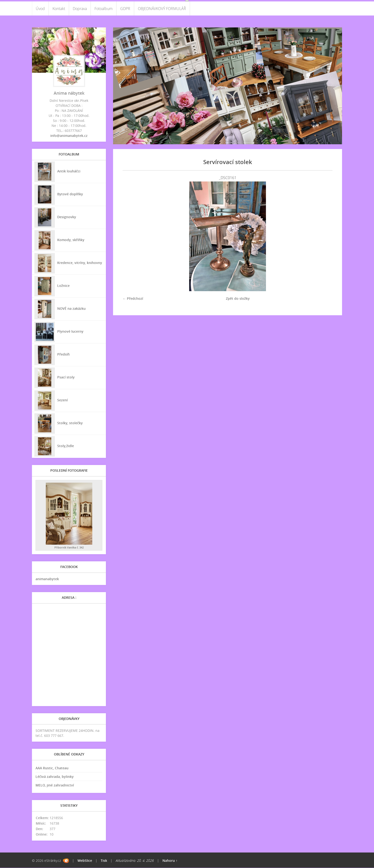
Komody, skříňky (71, 240)
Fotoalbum (104, 9)
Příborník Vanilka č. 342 (69, 548)
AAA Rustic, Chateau (52, 768)
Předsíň (63, 354)
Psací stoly (66, 377)
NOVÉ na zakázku (71, 308)
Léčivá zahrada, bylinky (55, 777)
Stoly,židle (66, 446)
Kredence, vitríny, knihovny (80, 263)
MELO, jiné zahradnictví (55, 785)
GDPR (125, 9)
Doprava (80, 9)
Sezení (62, 400)
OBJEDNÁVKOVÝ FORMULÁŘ (162, 9)
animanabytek (47, 579)
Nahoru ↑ (170, 861)
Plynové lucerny (70, 331)
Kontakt (59, 9)
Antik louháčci (69, 171)
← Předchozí (133, 299)
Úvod (40, 9)
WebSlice (85, 861)
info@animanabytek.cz (69, 136)
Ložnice (63, 286)
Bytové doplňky (70, 194)
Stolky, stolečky (70, 423)
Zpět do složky (238, 299)
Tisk (104, 861)
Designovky (67, 217)
